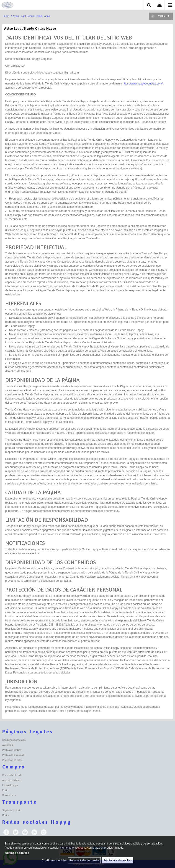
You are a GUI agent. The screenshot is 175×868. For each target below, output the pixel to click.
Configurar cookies (54, 860)
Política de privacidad (13, 755)
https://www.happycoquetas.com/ (143, 84)
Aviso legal (8, 745)
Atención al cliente (12, 780)
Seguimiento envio (12, 810)
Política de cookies (12, 750)
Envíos (6, 790)
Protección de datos (12, 760)
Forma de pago (10, 785)
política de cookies (17, 853)
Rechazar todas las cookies (84, 860)
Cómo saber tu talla (12, 775)
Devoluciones (9, 795)
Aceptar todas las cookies (117, 860)
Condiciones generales (14, 740)
